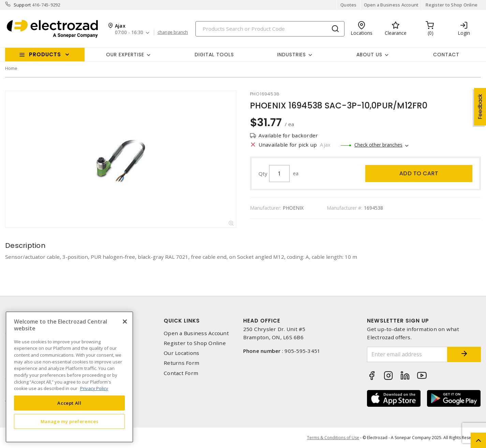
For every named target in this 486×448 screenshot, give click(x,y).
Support (22, 5)
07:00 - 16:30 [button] (129, 33)
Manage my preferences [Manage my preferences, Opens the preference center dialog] (70, 421)
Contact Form (181, 373)
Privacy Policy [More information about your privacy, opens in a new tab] (94, 388)
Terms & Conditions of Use (333, 438)
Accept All (69, 403)
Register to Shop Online (452, 5)
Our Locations (181, 353)
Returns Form (181, 363)
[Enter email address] (407, 354)
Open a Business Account (391, 5)
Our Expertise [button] (125, 55)
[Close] (125, 322)
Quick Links (182, 321)
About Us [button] (369, 55)
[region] (69, 377)
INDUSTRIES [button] (292, 55)
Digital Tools (214, 55)
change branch (173, 32)
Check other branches (378, 145)
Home (11, 68)
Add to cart (419, 173)
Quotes (349, 5)
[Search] (270, 29)
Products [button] (45, 54)
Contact (446, 55)
